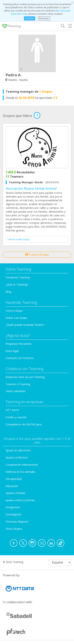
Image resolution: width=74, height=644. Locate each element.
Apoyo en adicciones (18, 450)
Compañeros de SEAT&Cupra (24, 424)
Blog (8, 292)
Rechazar (44, 18)
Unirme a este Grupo (19, 239)
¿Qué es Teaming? (17, 284)
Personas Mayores (17, 522)
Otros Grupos (14, 529)
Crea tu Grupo (37, 255)
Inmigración (13, 507)
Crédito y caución (16, 417)
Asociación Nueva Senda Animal (31, 188)
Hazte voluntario (16, 391)
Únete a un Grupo (16, 318)
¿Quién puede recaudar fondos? (25, 325)
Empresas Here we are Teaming (25, 377)
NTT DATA (12, 410)
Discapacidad (14, 479)
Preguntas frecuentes (19, 344)
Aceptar (30, 18)
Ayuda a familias (16, 493)
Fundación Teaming (18, 277)
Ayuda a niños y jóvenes (20, 500)
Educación (12, 486)
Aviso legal (12, 351)
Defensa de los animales (21, 472)
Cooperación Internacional (22, 465)
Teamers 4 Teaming (18, 384)
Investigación (14, 514)
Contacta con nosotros (20, 358)
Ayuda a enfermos (17, 457)
